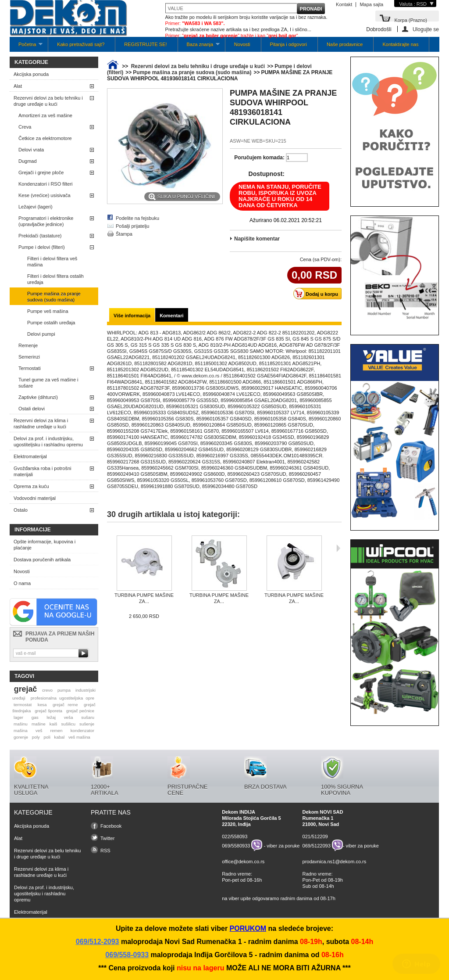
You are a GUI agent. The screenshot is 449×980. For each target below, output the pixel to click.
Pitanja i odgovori (289, 44)
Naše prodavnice (345, 44)
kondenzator (82, 731)
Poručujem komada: (259, 158)
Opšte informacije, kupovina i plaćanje (45, 545)
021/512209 (315, 836)
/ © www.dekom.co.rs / (198, 376)
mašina (21, 731)
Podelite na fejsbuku (137, 218)
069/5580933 (236, 845)
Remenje (28, 345)
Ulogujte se (426, 29)
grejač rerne (65, 705)
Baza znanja (199, 47)
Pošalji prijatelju (132, 226)
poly (36, 737)
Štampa (124, 234)
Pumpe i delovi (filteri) (42, 247)
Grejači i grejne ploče (41, 172)
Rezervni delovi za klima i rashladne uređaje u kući (41, 424)
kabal (60, 737)
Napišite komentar (257, 239)
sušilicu (68, 724)
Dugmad (28, 161)
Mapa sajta (371, 4)
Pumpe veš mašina (48, 311)
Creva (25, 127)
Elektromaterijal (30, 456)
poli (47, 737)
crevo (47, 690)
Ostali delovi (32, 409)
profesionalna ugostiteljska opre (62, 698)
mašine (39, 724)
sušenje (87, 724)
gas (35, 717)
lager (18, 717)
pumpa (64, 690)
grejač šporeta (48, 711)
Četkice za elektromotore (45, 138)
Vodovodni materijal (35, 498)
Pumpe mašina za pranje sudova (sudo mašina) (54, 297)
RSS (105, 851)
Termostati (30, 368)
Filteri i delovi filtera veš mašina (52, 262)
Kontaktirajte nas (400, 44)
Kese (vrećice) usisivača (45, 195)
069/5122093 (317, 845)
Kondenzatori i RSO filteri (46, 184)
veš (39, 731)
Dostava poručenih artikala (42, 560)
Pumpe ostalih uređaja (51, 323)
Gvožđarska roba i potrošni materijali (42, 471)
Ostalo (21, 510)
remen (57, 731)
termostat (23, 705)
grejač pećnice (80, 711)
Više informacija (132, 316)
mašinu (21, 724)
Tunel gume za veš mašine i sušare (48, 383)
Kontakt (344, 4)
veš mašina (79, 737)
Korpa (411, 20)
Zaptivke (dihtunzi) (38, 397)
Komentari (171, 316)
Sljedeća (338, 548)
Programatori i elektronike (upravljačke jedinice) (46, 221)
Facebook (111, 826)
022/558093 (235, 836)
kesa (42, 705)
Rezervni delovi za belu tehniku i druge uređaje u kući (48, 101)
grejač (25, 689)
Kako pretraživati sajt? (81, 44)
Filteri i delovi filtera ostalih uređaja (55, 279)
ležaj (51, 717)
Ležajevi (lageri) (36, 207)
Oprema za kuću (31, 486)
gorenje (21, 737)
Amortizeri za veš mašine (45, 115)
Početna (26, 47)
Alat (18, 86)
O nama (22, 583)
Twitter (107, 838)
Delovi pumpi (41, 334)
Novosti (242, 44)
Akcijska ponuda (31, 74)
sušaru (88, 717)
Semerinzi (29, 357)
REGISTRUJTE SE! (145, 44)
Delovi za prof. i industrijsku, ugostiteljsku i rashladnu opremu (48, 442)
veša (69, 717)
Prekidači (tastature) (40, 236)
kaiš (53, 724)
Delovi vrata (31, 150)
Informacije (33, 530)
